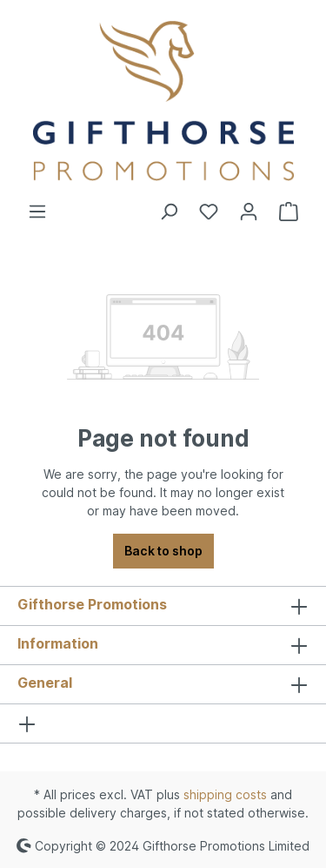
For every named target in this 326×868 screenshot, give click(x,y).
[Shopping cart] (289, 212)
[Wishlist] (209, 212)
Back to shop (163, 551)
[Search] (169, 212)
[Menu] (37, 212)
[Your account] (249, 212)
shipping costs (225, 794)
